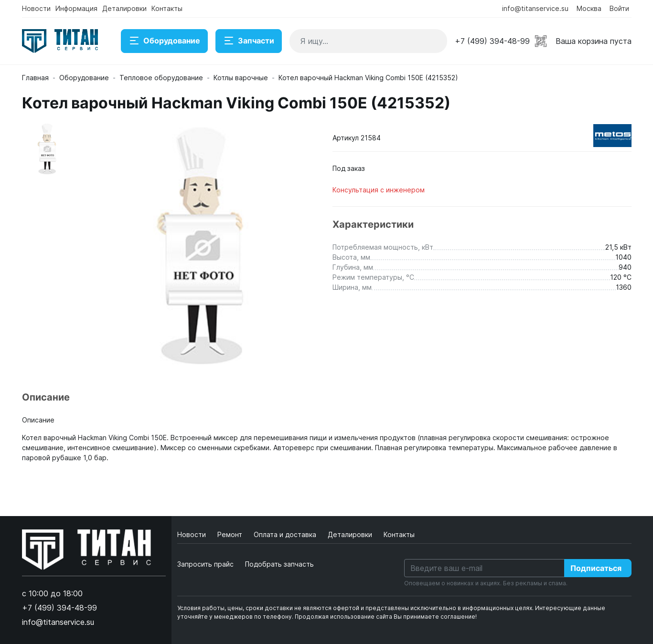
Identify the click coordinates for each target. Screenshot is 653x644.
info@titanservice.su (535, 8)
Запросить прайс (205, 564)
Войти (619, 8)
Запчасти (249, 41)
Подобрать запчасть (279, 564)
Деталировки (124, 8)
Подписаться (596, 568)
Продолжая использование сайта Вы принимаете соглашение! (386, 617)
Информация (76, 8)
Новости (36, 8)
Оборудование (164, 41)
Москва (589, 8)
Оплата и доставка (286, 534)
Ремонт (231, 534)
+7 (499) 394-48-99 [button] (492, 41)
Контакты (167, 8)
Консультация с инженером (379, 190)
